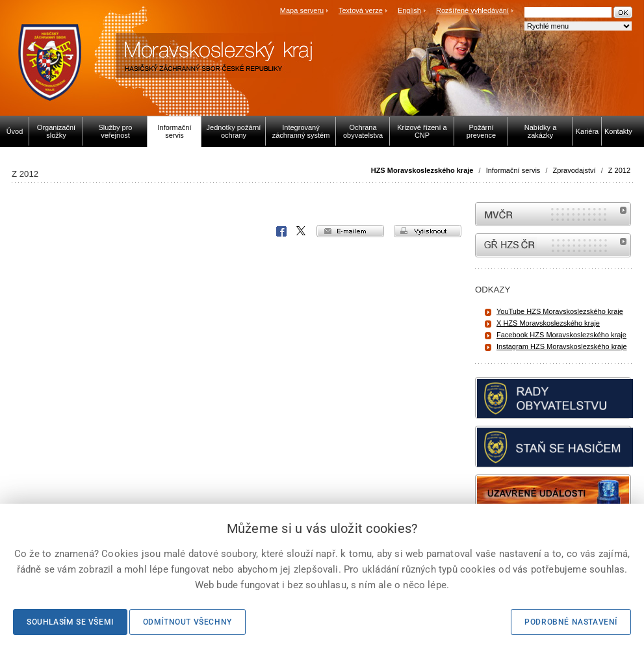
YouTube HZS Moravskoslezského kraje (560, 311)
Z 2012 (619, 170)
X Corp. (302, 231)
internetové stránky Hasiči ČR (553, 245)
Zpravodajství (574, 170)
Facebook (281, 231)
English (409, 10)
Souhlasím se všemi (70, 622)
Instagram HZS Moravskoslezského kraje (562, 346)
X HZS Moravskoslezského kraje (548, 323)
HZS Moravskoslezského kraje (422, 170)
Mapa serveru (302, 10)
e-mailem (350, 231)
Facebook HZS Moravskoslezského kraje (561, 335)
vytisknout (428, 231)
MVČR (553, 214)
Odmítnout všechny (187, 622)
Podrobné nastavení (571, 622)
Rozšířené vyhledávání (472, 10)
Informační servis (513, 170)
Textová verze (361, 10)
